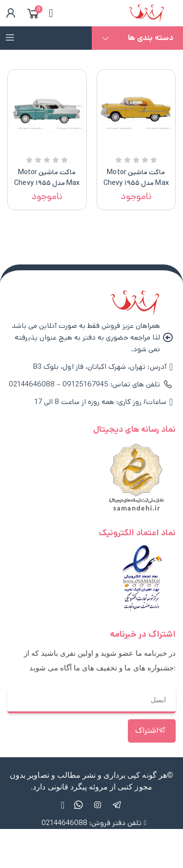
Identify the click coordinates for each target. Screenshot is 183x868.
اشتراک (151, 731)
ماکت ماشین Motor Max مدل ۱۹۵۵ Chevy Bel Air (136, 183)
